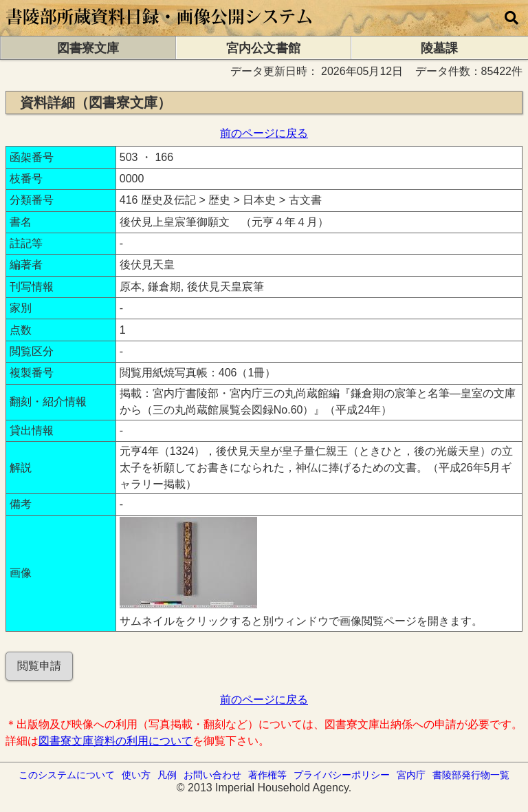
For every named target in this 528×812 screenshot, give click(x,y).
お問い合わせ (212, 775)
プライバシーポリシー (342, 775)
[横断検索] (511, 18)
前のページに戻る (264, 133)
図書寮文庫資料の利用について (115, 741)
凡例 (167, 775)
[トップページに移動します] (160, 29)
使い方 (136, 775)
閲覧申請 (39, 666)
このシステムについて (67, 775)
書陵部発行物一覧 (471, 775)
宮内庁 (411, 775)
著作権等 (267, 775)
